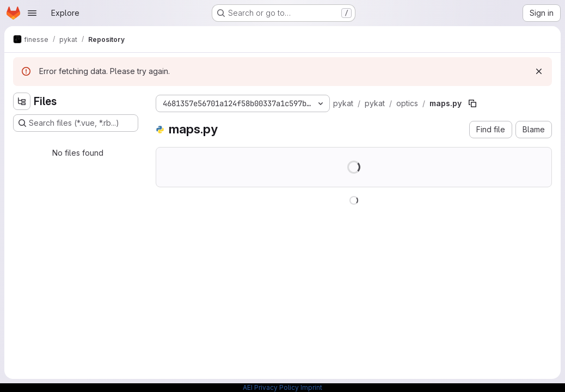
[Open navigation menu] (32, 13)
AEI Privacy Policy (271, 387)
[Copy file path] (472, 103)
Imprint (311, 387)
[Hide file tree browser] (22, 101)
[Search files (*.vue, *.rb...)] (76, 123)
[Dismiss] (539, 71)
